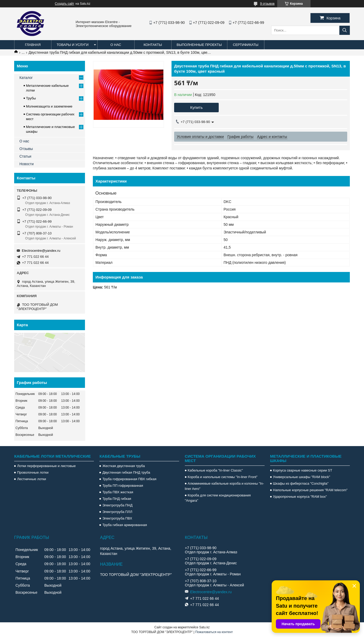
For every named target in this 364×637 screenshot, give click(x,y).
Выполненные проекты (199, 45)
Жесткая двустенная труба (124, 466)
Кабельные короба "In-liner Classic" (215, 470)
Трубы (31, 98)
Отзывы (26, 149)
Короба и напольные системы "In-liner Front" (223, 477)
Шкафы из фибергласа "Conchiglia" (301, 483)
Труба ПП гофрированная (123, 486)
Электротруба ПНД (117, 505)
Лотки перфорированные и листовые (46, 466)
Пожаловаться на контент (214, 632)
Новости (26, 164)
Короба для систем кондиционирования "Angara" (218, 498)
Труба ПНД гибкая (117, 499)
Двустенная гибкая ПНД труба (126, 472)
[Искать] (345, 30)
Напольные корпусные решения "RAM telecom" (310, 490)
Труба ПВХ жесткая (118, 492)
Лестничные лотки (31, 479)
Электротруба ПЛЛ (117, 512)
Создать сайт (65, 4)
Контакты (153, 45)
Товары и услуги (73, 45)
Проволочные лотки (33, 472)
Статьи (25, 156)
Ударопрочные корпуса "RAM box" (300, 497)
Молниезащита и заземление (49, 106)
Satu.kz (204, 627)
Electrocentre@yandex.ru (41, 251)
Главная (33, 45)
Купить (196, 107)
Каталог (26, 78)
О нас (116, 45)
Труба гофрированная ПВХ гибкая (129, 479)
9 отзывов (267, 4)
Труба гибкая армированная (125, 525)
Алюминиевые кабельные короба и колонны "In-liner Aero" (224, 486)
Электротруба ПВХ (117, 518)
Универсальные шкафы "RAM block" (302, 477)
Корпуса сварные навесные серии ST (303, 470)
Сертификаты (246, 45)
